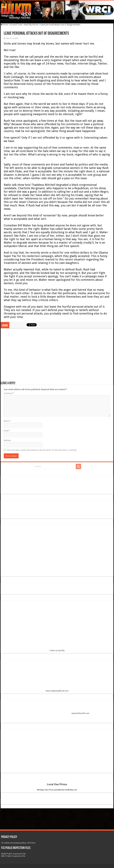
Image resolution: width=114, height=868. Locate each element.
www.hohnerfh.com (80, 713)
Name (7, 421)
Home (4, 25)
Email (7, 431)
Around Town (16, 25)
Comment (9, 393)
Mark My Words (31, 25)
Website (7, 440)
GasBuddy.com (71, 790)
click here (31, 843)
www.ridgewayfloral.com (57, 677)
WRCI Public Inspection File (13, 856)
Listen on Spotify (57, 627)
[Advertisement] (57, 356)
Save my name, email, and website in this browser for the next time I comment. (42, 450)
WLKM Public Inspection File (13, 854)
